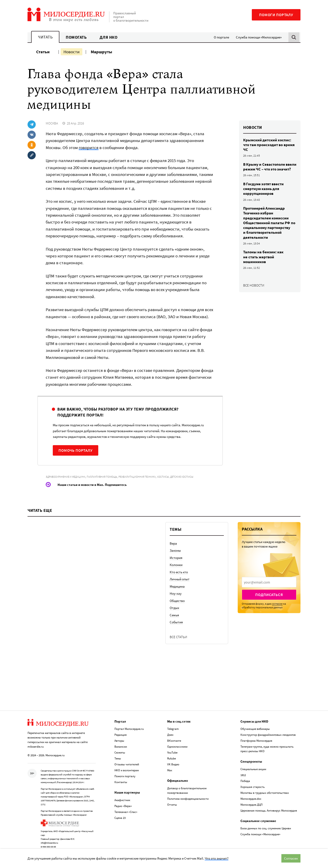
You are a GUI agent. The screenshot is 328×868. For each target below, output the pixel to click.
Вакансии (121, 741)
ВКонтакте (174, 735)
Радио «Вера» (123, 801)
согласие (277, 604)
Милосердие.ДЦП (251, 799)
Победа (245, 775)
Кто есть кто (179, 572)
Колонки (176, 565)
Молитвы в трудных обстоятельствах (265, 787)
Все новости (254, 285)
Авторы (119, 735)
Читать (45, 37)
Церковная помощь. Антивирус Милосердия (269, 805)
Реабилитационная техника (137, 477)
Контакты (121, 777)
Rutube (172, 753)
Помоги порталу (276, 15)
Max (170, 765)
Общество (177, 601)
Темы (118, 753)
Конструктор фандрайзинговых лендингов (268, 729)
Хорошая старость (252, 781)
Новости (72, 52)
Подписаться (269, 595)
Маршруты (101, 52)
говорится (89, 147)
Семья (174, 615)
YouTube (172, 747)
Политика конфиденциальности (188, 793)
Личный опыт (180, 579)
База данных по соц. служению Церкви (266, 823)
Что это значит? (217, 858)
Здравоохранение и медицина (66, 477)
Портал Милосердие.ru (129, 723)
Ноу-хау (176, 593)
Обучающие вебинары (255, 723)
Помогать (76, 37)
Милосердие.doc (251, 793)
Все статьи (178, 637)
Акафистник (122, 795)
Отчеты (172, 799)
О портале (221, 37)
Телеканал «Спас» (126, 806)
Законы (175, 550)
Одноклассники (177, 741)
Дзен (170, 729)
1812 (243, 770)
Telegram (173, 723)
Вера (173, 543)
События (176, 622)
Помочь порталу (76, 450)
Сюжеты (120, 747)
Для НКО (109, 37)
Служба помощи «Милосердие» (259, 37)
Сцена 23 (120, 812)
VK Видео (173, 759)
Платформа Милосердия (256, 735)
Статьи (43, 52)
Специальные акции (253, 764)
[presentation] (269, 582)
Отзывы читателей (127, 759)
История (176, 558)
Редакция (121, 729)
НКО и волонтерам (127, 765)
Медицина (177, 586)
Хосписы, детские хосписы (175, 477)
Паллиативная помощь (102, 477)
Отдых (174, 608)
